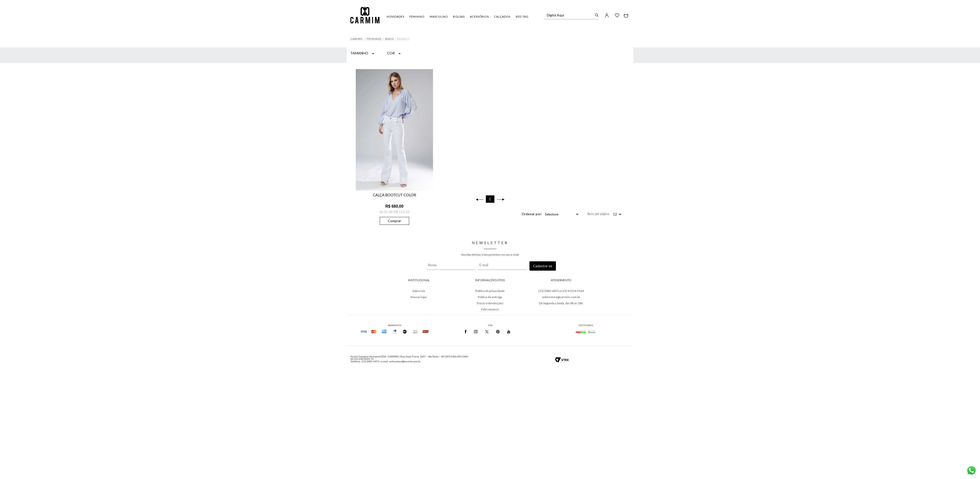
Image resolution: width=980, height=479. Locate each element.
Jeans (389, 39)
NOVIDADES (396, 17)
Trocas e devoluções (490, 303)
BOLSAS (459, 17)
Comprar (394, 221)
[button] (607, 15)
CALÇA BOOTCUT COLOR (394, 195)
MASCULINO (439, 17)
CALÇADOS (502, 17)
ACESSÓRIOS (479, 17)
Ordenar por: (532, 214)
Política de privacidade (490, 291)
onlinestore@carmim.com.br (561, 297)
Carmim (356, 39)
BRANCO (403, 39)
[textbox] (570, 15)
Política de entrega (490, 297)
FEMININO (417, 17)
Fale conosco (490, 309)
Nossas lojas (419, 297)
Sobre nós (419, 291)
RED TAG (522, 17)
